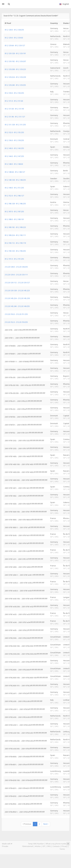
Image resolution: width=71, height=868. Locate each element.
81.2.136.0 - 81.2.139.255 (14, 140)
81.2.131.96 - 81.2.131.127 (15, 117)
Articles (38, 846)
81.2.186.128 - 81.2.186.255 (15, 204)
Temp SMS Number (36, 844)
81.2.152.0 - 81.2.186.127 (14, 196)
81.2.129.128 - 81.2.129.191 (15, 53)
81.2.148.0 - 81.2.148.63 (14, 164)
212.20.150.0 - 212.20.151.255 (16, 314)
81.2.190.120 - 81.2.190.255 (15, 251)
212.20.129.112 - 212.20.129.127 (17, 283)
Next (46, 824)
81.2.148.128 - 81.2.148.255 (15, 180)
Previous (27, 824)
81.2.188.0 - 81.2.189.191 (14, 219)
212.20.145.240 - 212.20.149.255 (17, 306)
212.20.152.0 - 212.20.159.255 (16, 322)
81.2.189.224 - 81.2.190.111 (15, 235)
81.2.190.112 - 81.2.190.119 (15, 243)
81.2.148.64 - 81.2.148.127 (15, 172)
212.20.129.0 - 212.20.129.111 (16, 275)
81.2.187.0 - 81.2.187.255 (14, 211)
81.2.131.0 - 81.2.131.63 (14, 101)
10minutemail (27, 846)
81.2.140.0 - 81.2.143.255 (14, 148)
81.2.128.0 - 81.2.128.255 (14, 30)
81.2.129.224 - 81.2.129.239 (15, 77)
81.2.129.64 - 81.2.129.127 (15, 45)
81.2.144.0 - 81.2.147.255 (14, 156)
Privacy (65, 846)
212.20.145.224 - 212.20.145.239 (17, 298)
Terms (62, 849)
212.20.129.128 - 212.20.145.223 (17, 290)
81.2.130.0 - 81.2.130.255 (14, 93)
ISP (44, 846)
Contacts (56, 846)
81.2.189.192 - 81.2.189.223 (15, 227)
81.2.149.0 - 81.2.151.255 (14, 188)
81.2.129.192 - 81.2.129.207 (15, 61)
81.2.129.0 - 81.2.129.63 (14, 38)
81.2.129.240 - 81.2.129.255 (15, 85)
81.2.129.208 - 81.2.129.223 (15, 69)
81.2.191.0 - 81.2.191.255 (14, 259)
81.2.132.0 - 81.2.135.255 (14, 132)
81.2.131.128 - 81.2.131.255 (15, 125)
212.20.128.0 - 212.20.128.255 (16, 267)
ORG (49, 846)
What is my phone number (57, 844)
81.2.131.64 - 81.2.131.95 (14, 109)
